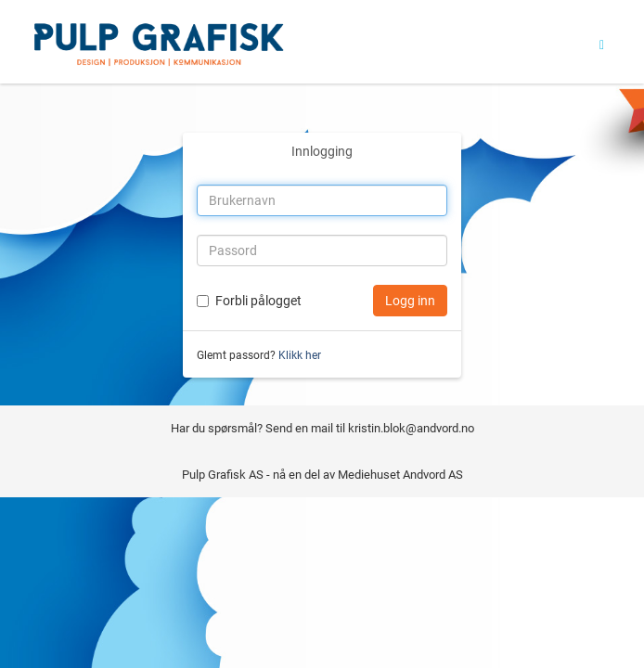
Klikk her (300, 355)
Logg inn (410, 301)
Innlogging (322, 151)
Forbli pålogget (258, 301)
